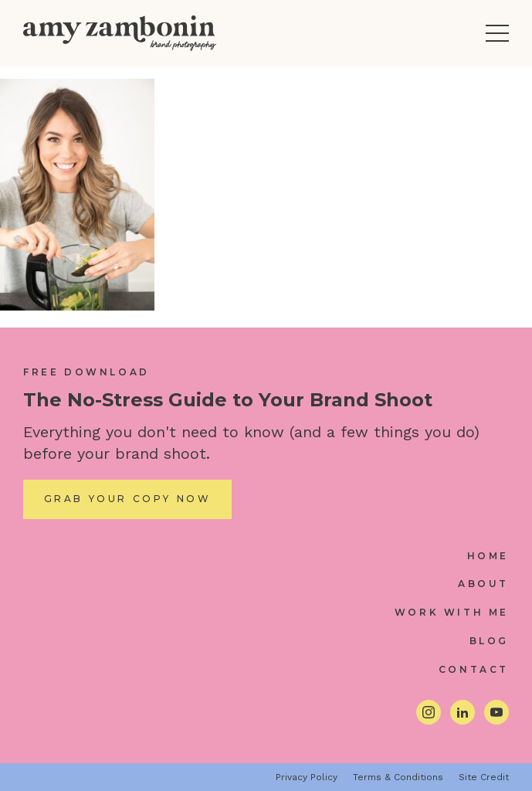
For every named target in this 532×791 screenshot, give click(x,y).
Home (488, 556)
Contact (474, 669)
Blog (489, 641)
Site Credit (484, 777)
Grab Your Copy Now (128, 499)
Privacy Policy (307, 777)
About (483, 584)
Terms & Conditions (398, 777)
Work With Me (452, 612)
